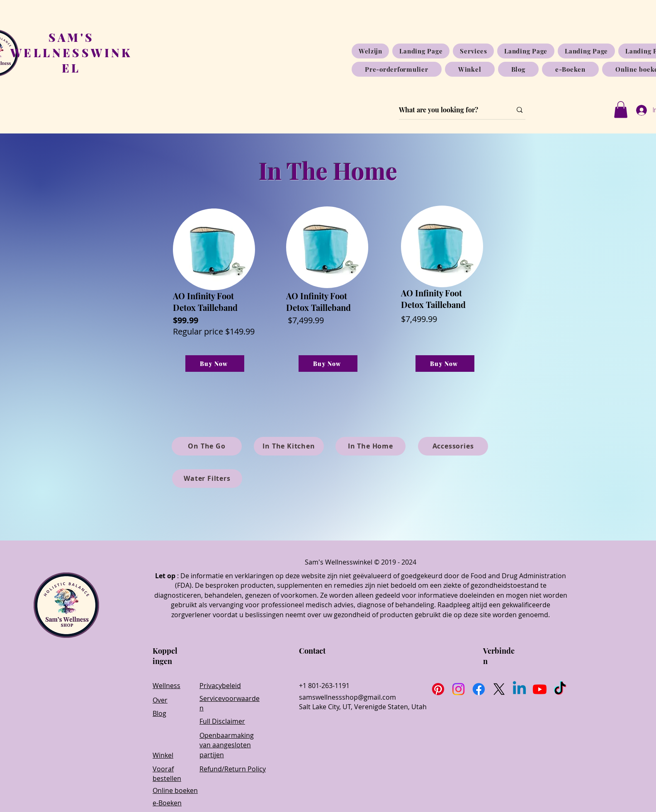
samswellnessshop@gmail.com (347, 697)
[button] (621, 110)
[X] (499, 689)
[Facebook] (479, 689)
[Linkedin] (519, 689)
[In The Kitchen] (289, 446)
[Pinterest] (438, 689)
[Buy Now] (215, 364)
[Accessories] (453, 446)
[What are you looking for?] (449, 110)
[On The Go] (207, 446)
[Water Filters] (207, 479)
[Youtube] (540, 689)
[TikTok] (560, 689)
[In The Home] (371, 446)
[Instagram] (458, 689)
